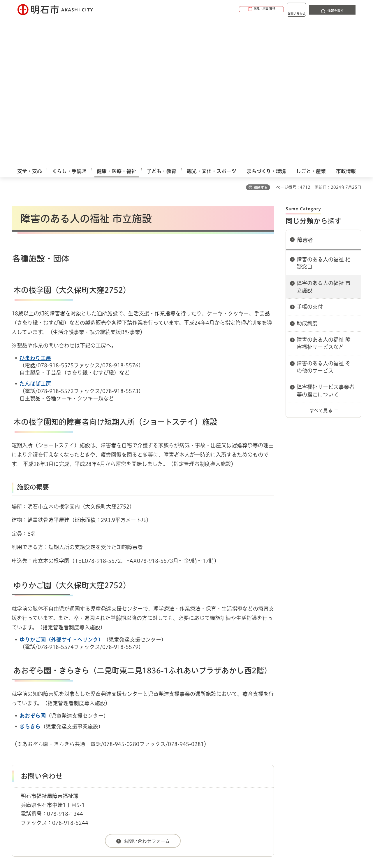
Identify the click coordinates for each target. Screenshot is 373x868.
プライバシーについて (223, 750)
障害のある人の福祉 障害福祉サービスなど (324, 197)
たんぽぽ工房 (35, 237)
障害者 (305, 93)
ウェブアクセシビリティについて (140, 750)
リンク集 (280, 750)
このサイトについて (60, 750)
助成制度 (307, 177)
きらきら (30, 580)
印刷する (261, 41)
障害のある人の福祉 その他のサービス (324, 220)
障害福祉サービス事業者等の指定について (326, 244)
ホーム (18, 730)
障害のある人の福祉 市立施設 (324, 140)
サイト (322, 750)
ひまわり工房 (35, 212)
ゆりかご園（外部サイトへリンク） (61, 493)
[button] (239, 9)
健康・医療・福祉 (45, 730)
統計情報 (204, 839)
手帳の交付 (310, 160)
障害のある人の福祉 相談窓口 (324, 117)
